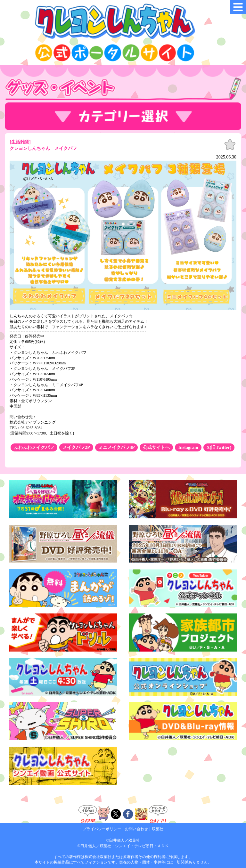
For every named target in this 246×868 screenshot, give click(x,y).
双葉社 (158, 829)
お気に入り (230, 145)
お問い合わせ (136, 829)
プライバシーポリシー (102, 829)
